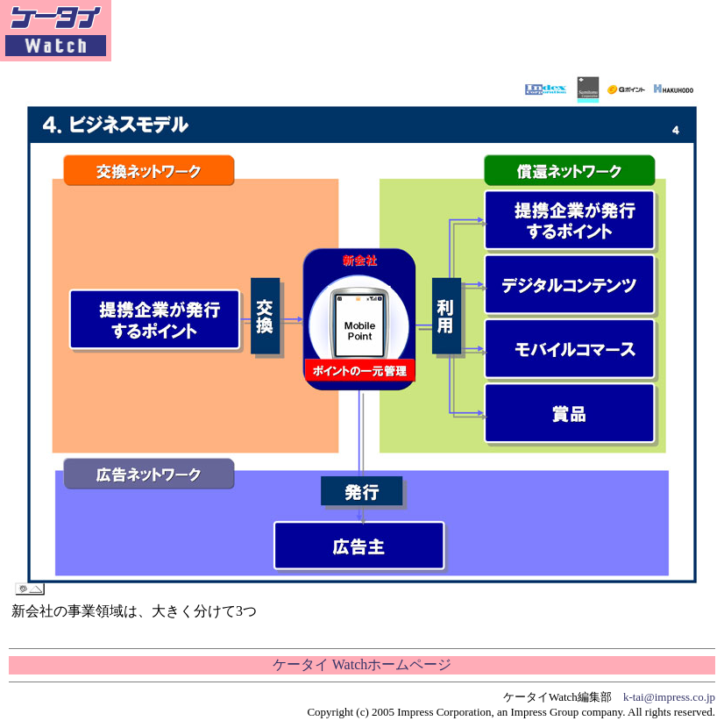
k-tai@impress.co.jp (669, 697)
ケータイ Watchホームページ (362, 664)
